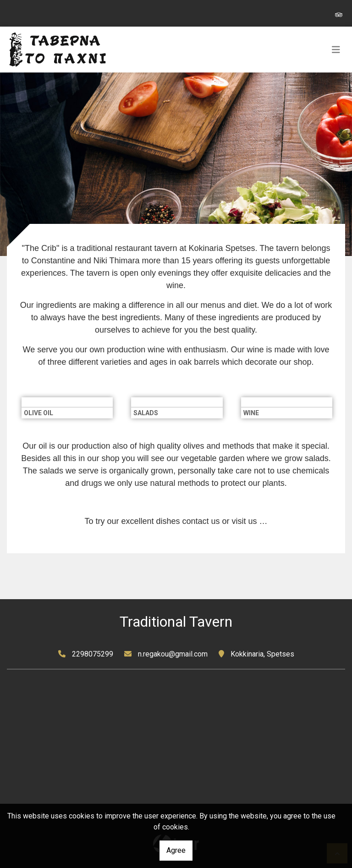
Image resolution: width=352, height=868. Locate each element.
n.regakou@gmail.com (173, 654)
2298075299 (93, 654)
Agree (176, 850)
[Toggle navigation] (336, 50)
